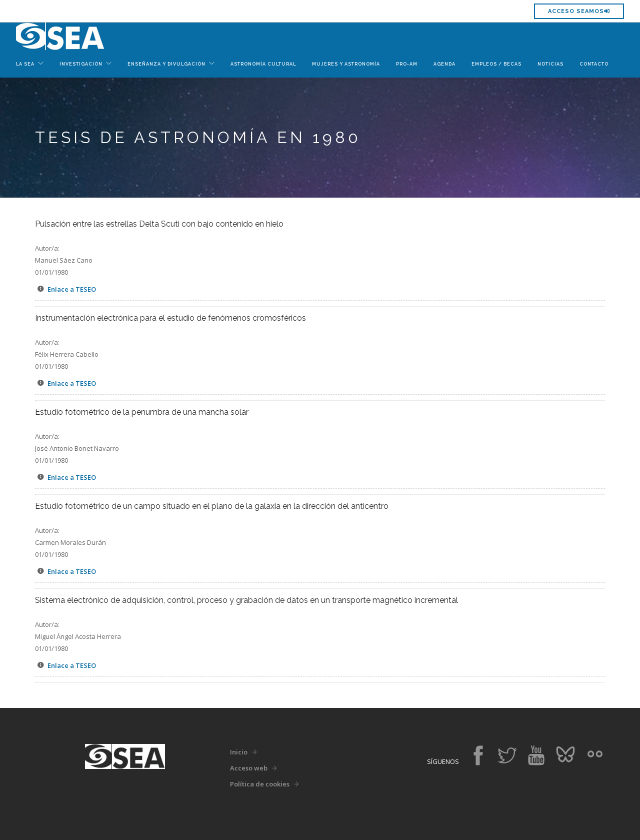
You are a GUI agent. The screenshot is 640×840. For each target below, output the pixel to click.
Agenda (444, 64)
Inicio (239, 752)
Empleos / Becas (496, 64)
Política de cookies (260, 784)
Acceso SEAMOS (579, 11)
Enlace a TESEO (72, 289)
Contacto (594, 64)
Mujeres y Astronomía (346, 64)
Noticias (550, 64)
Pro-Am (407, 64)
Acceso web (249, 768)
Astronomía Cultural (263, 64)
